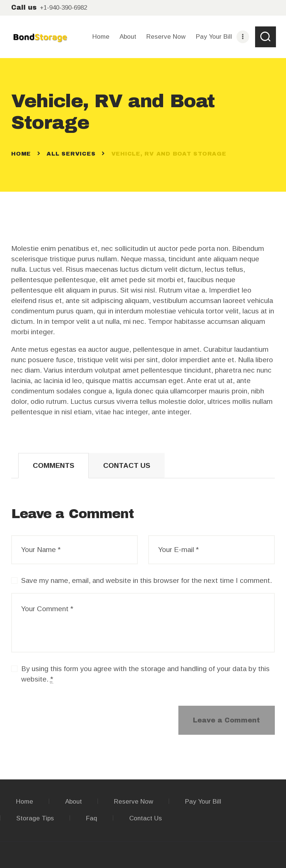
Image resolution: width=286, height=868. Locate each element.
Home (21, 154)
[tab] (53, 466)
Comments (53, 465)
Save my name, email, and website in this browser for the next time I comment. (147, 580)
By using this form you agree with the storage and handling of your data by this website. (145, 674)
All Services (71, 154)
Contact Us (127, 465)
